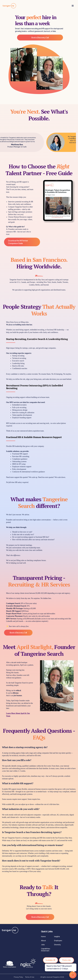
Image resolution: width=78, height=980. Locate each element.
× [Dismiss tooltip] (75, 965)
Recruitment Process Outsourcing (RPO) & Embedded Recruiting (34, 387)
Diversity (57, 945)
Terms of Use (30, 977)
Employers (58, 941)
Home (43, 937)
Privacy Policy (18, 977)
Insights (57, 937)
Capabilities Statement (45, 950)
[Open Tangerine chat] (73, 975)
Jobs (43, 945)
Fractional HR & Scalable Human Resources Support (34, 437)
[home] (9, 6)
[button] (73, 6)
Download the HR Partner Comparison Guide (18, 242)
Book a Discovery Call (40, 38)
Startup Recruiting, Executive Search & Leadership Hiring (37, 339)
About (43, 941)
